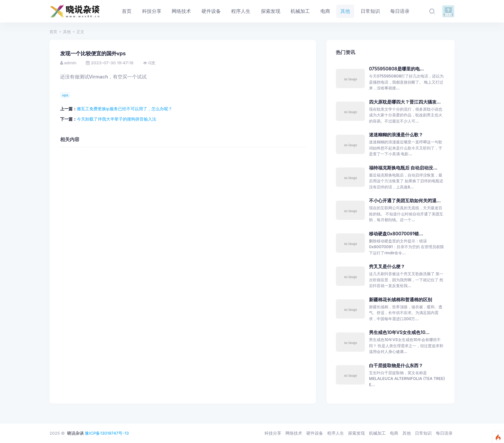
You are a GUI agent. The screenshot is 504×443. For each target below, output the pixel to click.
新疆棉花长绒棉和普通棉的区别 (401, 299)
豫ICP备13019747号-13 (107, 433)
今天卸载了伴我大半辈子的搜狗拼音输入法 (117, 119)
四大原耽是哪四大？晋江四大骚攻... (405, 102)
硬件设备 (315, 433)
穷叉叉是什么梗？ (387, 266)
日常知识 (423, 433)
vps (65, 95)
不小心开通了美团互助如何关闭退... (405, 200)
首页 (53, 32)
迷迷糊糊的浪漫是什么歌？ (396, 135)
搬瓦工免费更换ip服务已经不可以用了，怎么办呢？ (125, 109)
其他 (67, 32)
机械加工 (377, 433)
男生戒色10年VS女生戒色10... (399, 332)
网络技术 (294, 433)
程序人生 (336, 433)
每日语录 (444, 433)
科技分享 (273, 433)
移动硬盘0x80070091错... (396, 234)
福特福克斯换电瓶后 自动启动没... (403, 168)
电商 (394, 433)
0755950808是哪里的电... (396, 69)
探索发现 (356, 433)
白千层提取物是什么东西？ (396, 365)
